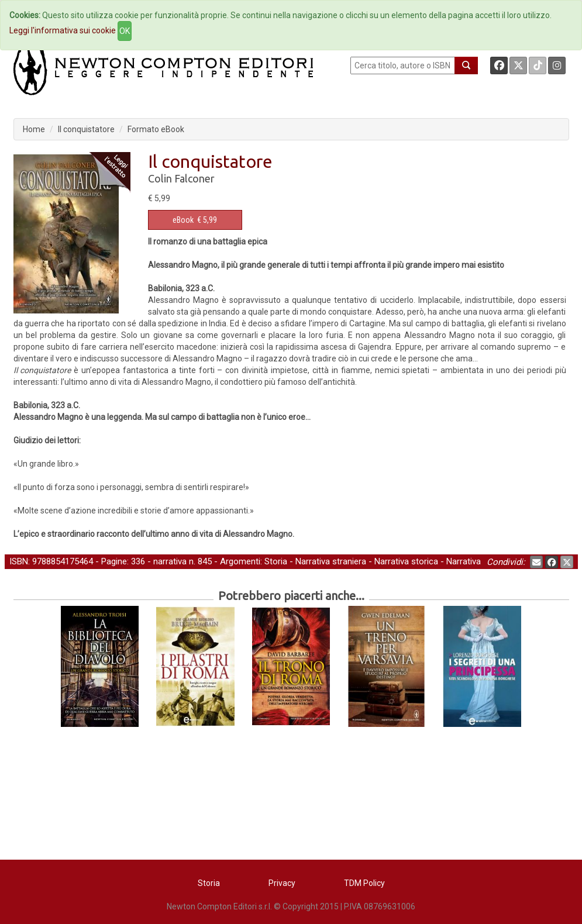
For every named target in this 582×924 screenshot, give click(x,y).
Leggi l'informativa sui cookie (63, 30)
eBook (183, 220)
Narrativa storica (406, 561)
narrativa (170, 561)
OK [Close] (125, 31)
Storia (276, 561)
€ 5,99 (195, 220)
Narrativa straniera (331, 561)
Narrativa (464, 561)
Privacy (282, 883)
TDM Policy (364, 883)
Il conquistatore (86, 129)
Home (34, 129)
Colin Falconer (181, 178)
